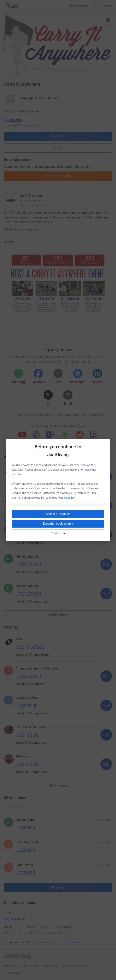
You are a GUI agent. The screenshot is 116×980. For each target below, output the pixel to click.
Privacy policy (31, 966)
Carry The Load (49, 98)
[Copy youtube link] (22, 435)
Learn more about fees (66, 942)
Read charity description (21, 229)
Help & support (12, 973)
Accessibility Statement (75, 966)
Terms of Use (11, 966)
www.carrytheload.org (34, 205)
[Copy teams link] (50, 435)
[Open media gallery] (58, 44)
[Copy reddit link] (80, 435)
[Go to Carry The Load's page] (11, 200)
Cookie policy (50, 966)
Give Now (58, 136)
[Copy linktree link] (65, 436)
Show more (62, 616)
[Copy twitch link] (94, 435)
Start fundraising (58, 176)
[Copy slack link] (36, 435)
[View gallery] (108, 20)
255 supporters (28, 125)
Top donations (18, 806)
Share (58, 148)
